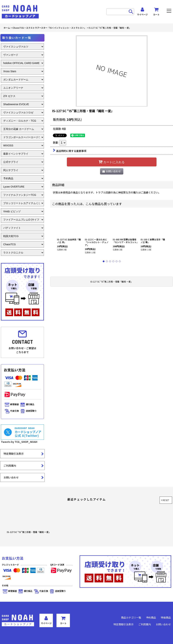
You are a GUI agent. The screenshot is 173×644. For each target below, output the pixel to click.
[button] (169, 11)
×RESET (165, 500)
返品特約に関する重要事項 (70, 151)
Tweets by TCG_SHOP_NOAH (19, 442)
